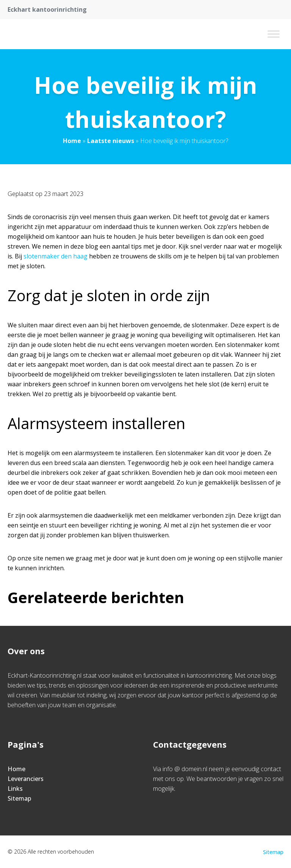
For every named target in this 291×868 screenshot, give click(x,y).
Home (72, 141)
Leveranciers (26, 779)
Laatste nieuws (111, 141)
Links (15, 789)
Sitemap (19, 798)
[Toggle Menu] (274, 34)
